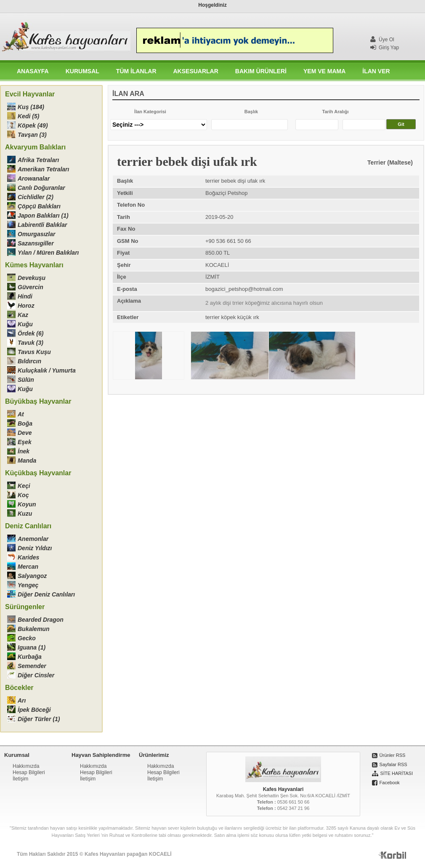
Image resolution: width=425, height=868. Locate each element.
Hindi (25, 296)
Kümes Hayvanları (34, 265)
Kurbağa (30, 657)
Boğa (25, 423)
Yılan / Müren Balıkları (48, 253)
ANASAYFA (33, 71)
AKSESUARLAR (196, 71)
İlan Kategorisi (150, 112)
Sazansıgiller (36, 243)
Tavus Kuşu (34, 352)
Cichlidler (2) (36, 197)
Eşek (25, 442)
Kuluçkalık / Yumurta (47, 370)
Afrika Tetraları (38, 160)
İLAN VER (376, 71)
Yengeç (28, 585)
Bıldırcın (29, 361)
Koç (23, 495)
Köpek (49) (33, 125)
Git (401, 124)
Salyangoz (32, 576)
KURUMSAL (82, 71)
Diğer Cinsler (36, 675)
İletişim (20, 779)
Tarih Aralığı (336, 112)
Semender (32, 666)
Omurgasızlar (36, 234)
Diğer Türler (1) (39, 719)
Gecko (27, 638)
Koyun (27, 504)
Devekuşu (32, 278)
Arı (22, 700)
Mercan (28, 567)
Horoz (26, 306)
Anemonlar (33, 539)
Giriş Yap (385, 48)
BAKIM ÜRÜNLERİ (261, 71)
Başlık (251, 112)
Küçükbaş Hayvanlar (38, 473)
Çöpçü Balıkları (39, 206)
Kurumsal (17, 755)
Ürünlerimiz (154, 755)
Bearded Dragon (41, 620)
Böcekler (19, 688)
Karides (28, 557)
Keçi (24, 486)
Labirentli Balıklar (42, 225)
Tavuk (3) (31, 343)
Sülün (26, 380)
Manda (27, 461)
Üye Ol (382, 40)
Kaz (23, 315)
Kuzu (25, 514)
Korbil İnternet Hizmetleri (393, 856)
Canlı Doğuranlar (41, 188)
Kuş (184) (31, 107)
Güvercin (31, 287)
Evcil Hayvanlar (30, 94)
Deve (25, 433)
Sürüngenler (25, 607)
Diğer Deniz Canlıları (46, 594)
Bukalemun (33, 629)
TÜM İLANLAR (136, 71)
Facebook (390, 783)
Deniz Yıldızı (35, 548)
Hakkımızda (26, 766)
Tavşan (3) (32, 135)
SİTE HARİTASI (397, 773)
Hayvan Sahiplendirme (101, 755)
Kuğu (25, 324)
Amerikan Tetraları (43, 169)
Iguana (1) (32, 647)
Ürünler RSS (393, 755)
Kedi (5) (28, 116)
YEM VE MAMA (324, 71)
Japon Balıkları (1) (43, 216)
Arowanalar (34, 178)
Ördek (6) (31, 333)
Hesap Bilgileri (29, 772)
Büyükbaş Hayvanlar (38, 401)
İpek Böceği (34, 710)
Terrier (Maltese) (390, 162)
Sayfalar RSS (393, 764)
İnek (24, 451)
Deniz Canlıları (28, 526)
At (21, 414)
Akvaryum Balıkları (35, 147)
